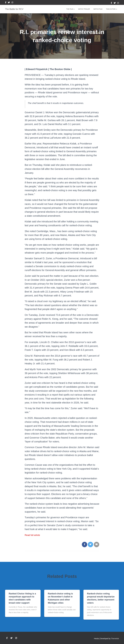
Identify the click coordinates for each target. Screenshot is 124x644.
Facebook (6, 3)
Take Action (112, 9)
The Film (70, 9)
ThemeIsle (115, 639)
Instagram (12, 3)
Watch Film (98, 9)
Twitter (9, 3)
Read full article (33, 535)
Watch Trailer (84, 9)
